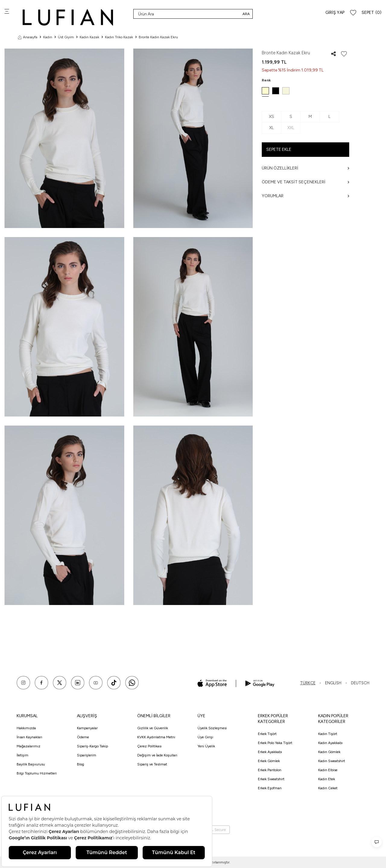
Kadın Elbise (328, 770)
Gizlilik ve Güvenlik (153, 728)
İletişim (22, 755)
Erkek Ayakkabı (270, 752)
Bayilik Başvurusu (31, 764)
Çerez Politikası (149, 746)
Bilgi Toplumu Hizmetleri (37, 773)
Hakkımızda (26, 728)
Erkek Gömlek (269, 761)
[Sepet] (372, 13)
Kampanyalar (87, 728)
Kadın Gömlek (329, 752)
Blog (81, 764)
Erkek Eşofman (270, 788)
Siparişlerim (87, 755)
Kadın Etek (327, 779)
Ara (246, 14)
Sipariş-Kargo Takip (92, 746)
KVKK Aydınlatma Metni (156, 737)
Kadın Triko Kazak (119, 37)
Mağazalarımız (28, 746)
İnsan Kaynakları (29, 737)
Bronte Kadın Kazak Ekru (158, 37)
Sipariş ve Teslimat (152, 764)
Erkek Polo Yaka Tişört (275, 743)
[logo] (68, 17)
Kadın (48, 37)
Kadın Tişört (328, 734)
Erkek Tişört (267, 734)
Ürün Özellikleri (305, 168)
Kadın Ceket (328, 788)
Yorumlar (305, 196)
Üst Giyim (66, 37)
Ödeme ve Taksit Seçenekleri (305, 182)
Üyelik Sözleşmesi (212, 728)
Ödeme (83, 737)
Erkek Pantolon (270, 770)
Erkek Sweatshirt (271, 779)
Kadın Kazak (89, 37)
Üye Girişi (205, 737)
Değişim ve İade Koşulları (157, 755)
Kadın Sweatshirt (332, 761)
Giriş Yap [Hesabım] (335, 13)
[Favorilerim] (353, 13)
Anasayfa (28, 37)
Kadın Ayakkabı (330, 743)
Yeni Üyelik (206, 746)
